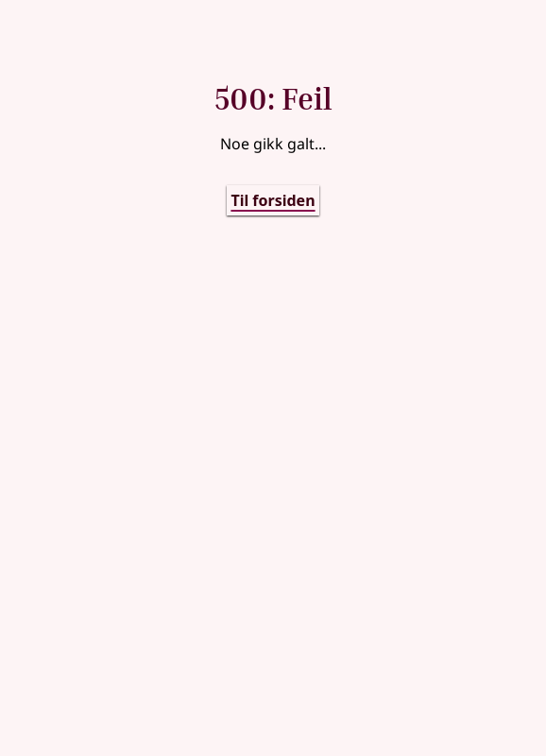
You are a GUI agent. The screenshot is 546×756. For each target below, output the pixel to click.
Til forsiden (273, 200)
